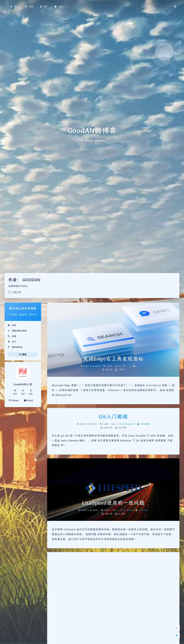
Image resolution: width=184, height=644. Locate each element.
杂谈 (128, 366)
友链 (12, 336)
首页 (12, 325)
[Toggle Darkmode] (177, 628)
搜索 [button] (23, 354)
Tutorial (130, 424)
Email (29, 400)
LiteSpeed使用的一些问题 (113, 503)
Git (124, 424)
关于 (12, 342)
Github (14, 400)
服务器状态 (15, 347)
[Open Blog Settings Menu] (177, 636)
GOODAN (141, 366)
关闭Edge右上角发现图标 (113, 359)
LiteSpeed (128, 510)
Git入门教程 (113, 416)
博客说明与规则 (17, 331)
